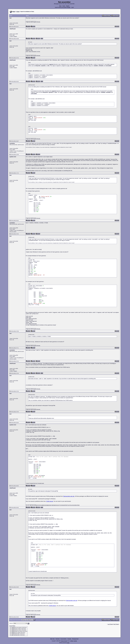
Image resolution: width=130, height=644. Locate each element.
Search (64, 6)
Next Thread (116, 624)
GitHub (72, 641)
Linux (18, 12)
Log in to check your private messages (63, 7)
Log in (73, 7)
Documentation (64, 639)
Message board (75, 639)
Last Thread (110, 624)
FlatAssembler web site (69, 496)
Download (58, 639)
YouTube (75, 641)
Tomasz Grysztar (64, 641)
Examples (69, 639)
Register (68, 6)
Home (60, 6)
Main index (53, 639)
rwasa (68, 643)
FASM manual (50, 501)
